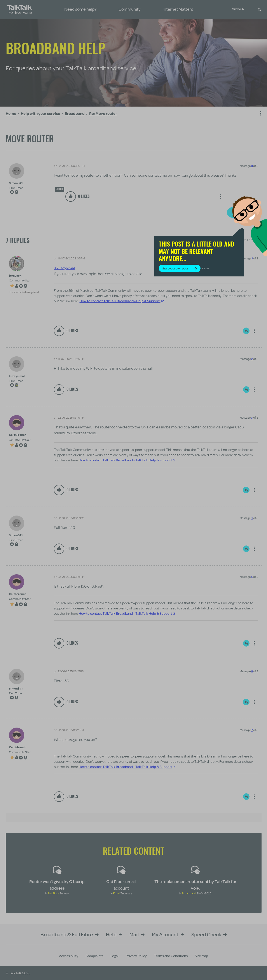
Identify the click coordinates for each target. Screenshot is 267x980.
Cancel (224, 270)
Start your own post (194, 270)
